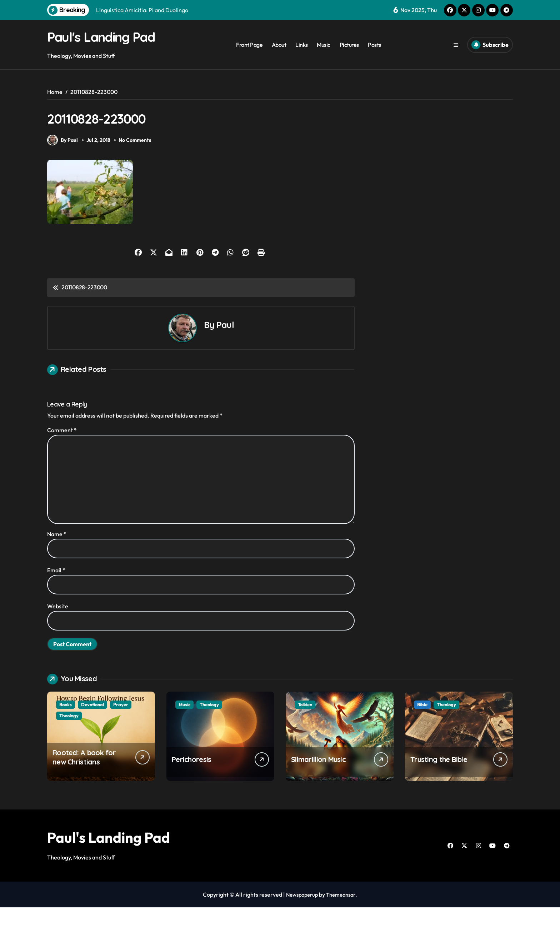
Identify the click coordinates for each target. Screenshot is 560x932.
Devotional (92, 729)
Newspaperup (301, 919)
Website (58, 631)
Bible (422, 729)
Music (324, 54)
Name (57, 559)
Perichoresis (191, 784)
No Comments (137, 165)
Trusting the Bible (439, 784)
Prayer (121, 729)
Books (66, 729)
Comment (62, 455)
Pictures (349, 54)
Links (302, 54)
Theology (69, 740)
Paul (225, 349)
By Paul (62, 165)
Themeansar (343, 919)
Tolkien (305, 729)
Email (56, 595)
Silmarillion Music (318, 784)
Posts (374, 54)
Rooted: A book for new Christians (84, 782)
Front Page (249, 54)
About (279, 54)
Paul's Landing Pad (109, 862)
